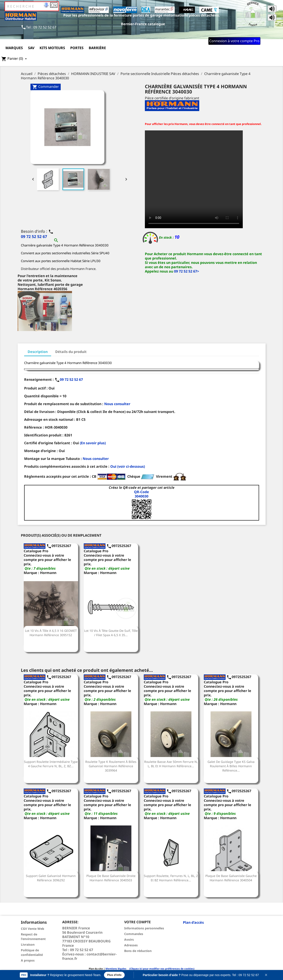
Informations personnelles (144, 928)
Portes (77, 48)
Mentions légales (116, 969)
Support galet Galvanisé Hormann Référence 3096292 (51, 878)
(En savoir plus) (93, 443)
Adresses (131, 945)
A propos (28, 960)
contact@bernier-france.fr (89, 956)
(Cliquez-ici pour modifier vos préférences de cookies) (161, 969)
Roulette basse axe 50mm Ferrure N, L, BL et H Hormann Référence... (171, 764)
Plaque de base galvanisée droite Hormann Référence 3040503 (111, 878)
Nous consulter (117, 404)
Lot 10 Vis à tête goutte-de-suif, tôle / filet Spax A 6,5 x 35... (111, 633)
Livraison (28, 944)
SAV (31, 48)
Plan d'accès (193, 922)
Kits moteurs (52, 48)
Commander (46, 87)
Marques (14, 48)
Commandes (134, 934)
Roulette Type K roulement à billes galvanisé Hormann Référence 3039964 (111, 766)
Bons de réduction (138, 951)
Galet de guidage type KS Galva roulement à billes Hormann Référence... (231, 766)
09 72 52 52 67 (34, 236)
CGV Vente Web (33, 929)
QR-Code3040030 (141, 494)
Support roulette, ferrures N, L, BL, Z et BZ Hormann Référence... (171, 878)
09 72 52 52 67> (187, 271)
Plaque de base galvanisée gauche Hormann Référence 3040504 (231, 878)
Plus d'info (114, 975)
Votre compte (137, 922)
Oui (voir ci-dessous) (128, 466)
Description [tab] (38, 352)
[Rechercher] (32, 6)
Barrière (97, 48)
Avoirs (129, 939)
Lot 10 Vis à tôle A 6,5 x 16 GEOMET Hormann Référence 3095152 (51, 633)
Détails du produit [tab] (71, 352)
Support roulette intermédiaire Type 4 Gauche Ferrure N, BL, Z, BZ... (51, 764)
